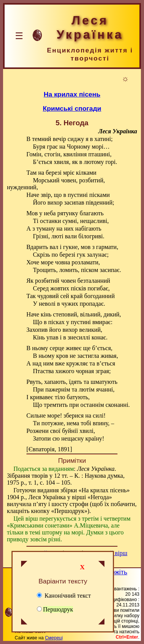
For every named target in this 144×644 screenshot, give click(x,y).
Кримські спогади (72, 108)
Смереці (54, 638)
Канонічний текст (64, 596)
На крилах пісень (72, 94)
